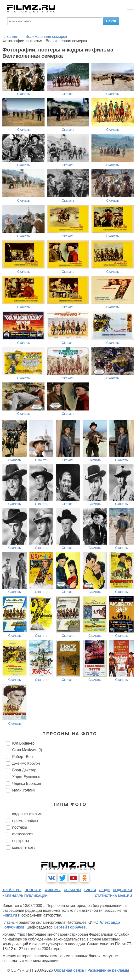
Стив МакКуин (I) (27, 750)
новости (33, 890)
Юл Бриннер (23, 743)
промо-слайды (25, 821)
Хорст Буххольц (26, 777)
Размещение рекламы (108, 970)
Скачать (24, 94)
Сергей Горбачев (70, 927)
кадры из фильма (28, 814)
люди (104, 890)
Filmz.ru (10, 915)
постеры (20, 827)
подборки (122, 890)
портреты (21, 841)
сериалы (72, 890)
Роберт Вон (22, 757)
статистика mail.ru (113, 896)
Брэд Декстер (24, 770)
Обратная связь (69, 970)
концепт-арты (24, 847)
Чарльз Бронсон (27, 783)
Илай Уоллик (24, 790)
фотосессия (23, 834)
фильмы (53, 890)
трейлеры (12, 890)
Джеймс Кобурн (26, 763)
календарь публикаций (25, 896)
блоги (90, 890)
